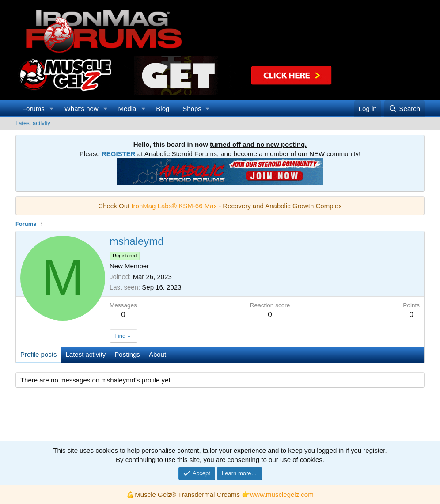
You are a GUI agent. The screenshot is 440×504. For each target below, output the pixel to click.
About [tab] (157, 354)
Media (127, 109)
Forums (33, 109)
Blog (163, 109)
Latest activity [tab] (85, 354)
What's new (82, 109)
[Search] (404, 109)
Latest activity (33, 123)
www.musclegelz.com (282, 494)
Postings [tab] (127, 354)
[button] (52, 109)
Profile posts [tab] (39, 354)
